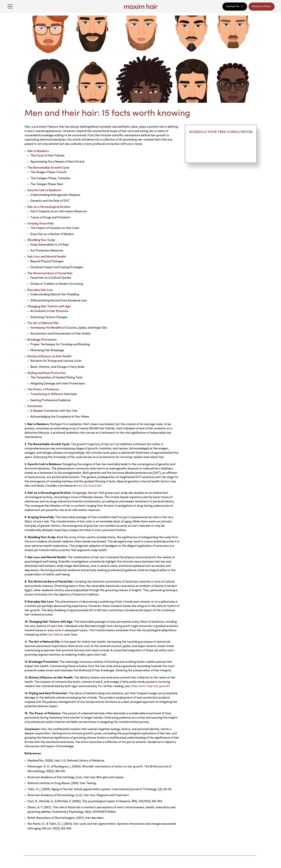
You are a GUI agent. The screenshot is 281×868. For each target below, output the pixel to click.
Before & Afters (262, 6)
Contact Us (235, 6)
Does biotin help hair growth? (151, 686)
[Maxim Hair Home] (140, 6)
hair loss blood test (89, 486)
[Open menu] (10, 6)
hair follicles (56, 635)
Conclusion (35, 406)
